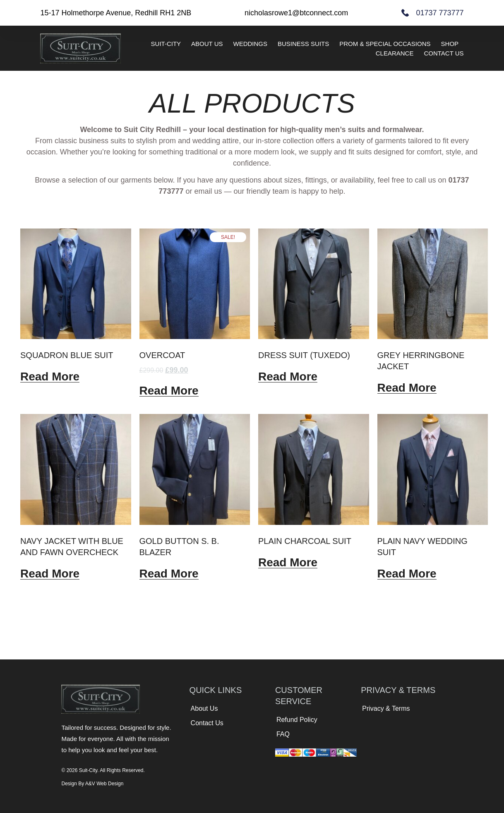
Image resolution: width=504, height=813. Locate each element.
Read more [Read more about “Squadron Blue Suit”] (50, 377)
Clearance (395, 53)
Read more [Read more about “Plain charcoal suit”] (288, 563)
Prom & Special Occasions (385, 44)
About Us (207, 44)
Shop (450, 44)
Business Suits (303, 44)
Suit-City (166, 44)
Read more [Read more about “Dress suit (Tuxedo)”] (288, 377)
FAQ (283, 734)
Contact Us (444, 53)
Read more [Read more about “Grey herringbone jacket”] (407, 388)
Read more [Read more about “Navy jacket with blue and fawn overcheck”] (50, 574)
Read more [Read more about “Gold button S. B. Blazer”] (169, 574)
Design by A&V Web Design (92, 784)
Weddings (251, 44)
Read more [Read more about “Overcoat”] (169, 391)
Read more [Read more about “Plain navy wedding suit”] (407, 574)
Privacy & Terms (386, 708)
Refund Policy (297, 720)
